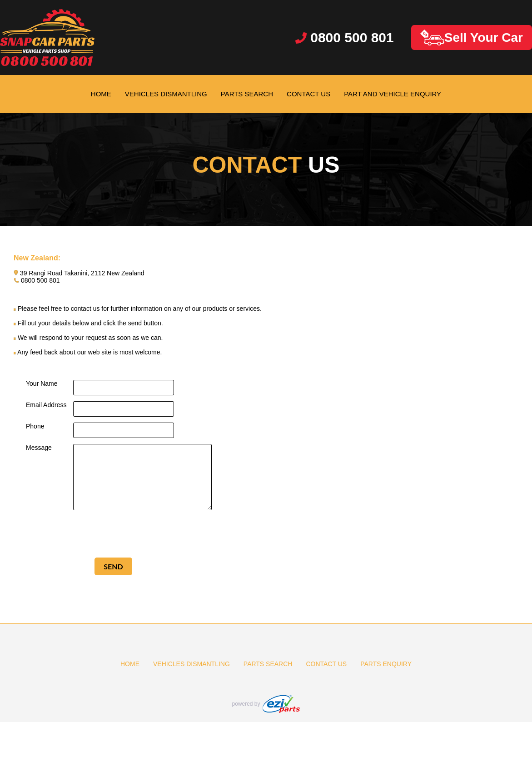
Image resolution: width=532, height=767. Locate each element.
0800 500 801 (345, 37)
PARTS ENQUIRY (386, 664)
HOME (101, 94)
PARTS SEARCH (247, 94)
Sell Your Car (472, 37)
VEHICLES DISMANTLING (166, 94)
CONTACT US (308, 94)
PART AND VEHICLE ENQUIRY (393, 94)
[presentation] (114, 534)
